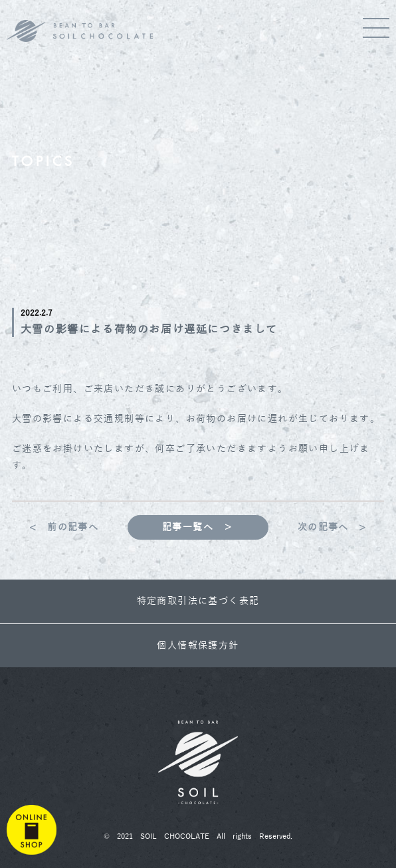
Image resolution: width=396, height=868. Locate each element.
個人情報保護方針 (198, 646)
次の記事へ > (332, 527)
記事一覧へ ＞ (198, 527)
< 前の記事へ (64, 527)
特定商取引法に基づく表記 (198, 601)
